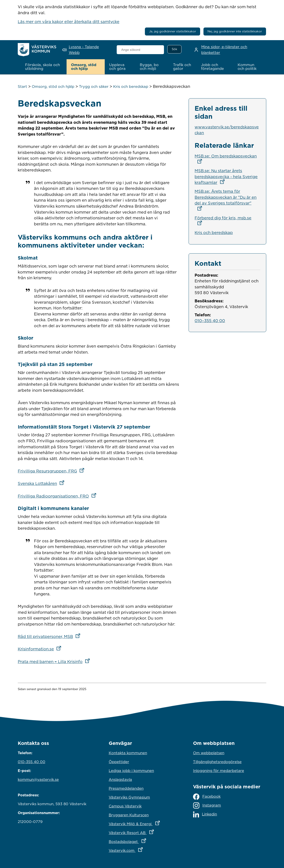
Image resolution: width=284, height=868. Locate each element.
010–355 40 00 (210, 321)
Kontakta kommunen (128, 753)
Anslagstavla (120, 779)
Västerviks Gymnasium (129, 797)
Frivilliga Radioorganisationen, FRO (58, 496)
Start (22, 87)
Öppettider (119, 762)
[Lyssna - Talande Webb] (86, 50)
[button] (43, 67)
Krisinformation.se (41, 649)
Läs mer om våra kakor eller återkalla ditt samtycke (69, 22)
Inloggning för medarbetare (219, 771)
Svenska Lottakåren (42, 483)
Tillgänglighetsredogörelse (217, 762)
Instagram (207, 805)
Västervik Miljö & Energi (142, 823)
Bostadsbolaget (142, 840)
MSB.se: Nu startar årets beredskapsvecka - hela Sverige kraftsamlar (226, 176)
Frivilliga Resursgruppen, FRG (52, 471)
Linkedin (205, 814)
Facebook (207, 796)
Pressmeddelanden (126, 788)
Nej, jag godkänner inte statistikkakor (235, 31)
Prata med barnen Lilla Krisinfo (55, 661)
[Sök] (174, 49)
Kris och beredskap (131, 87)
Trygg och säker (94, 87)
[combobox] (140, 50)
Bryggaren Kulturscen (129, 815)
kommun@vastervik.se (38, 779)
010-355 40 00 (32, 762)
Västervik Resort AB (142, 832)
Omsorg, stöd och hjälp (53, 87)
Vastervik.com (142, 849)
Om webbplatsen (209, 753)
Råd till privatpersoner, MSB (50, 636)
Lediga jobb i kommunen (131, 771)
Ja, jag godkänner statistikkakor (173, 31)
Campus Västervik (125, 806)
